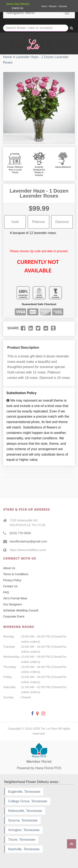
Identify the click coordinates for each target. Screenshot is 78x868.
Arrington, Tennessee (24, 830)
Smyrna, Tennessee (23, 820)
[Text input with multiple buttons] (36, 28)
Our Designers (12, 604)
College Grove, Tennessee (28, 801)
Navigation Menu (20, 13)
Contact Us (10, 586)
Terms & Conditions (16, 574)
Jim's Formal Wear (15, 598)
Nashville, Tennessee (24, 849)
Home (8, 57)
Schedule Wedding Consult (21, 610)
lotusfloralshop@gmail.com (28, 541)
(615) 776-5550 (20, 533)
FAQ (6, 592)
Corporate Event (14, 616)
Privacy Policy (12, 580)
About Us (9, 568)
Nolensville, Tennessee (25, 811)
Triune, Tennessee (22, 840)
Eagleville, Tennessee (24, 792)
